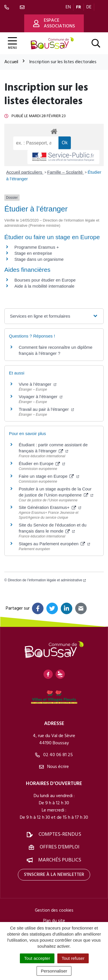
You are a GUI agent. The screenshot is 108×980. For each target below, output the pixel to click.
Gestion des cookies (54, 910)
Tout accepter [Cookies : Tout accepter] (37, 958)
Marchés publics (60, 860)
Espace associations (54, 23)
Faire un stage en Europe (49, 476)
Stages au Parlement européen (54, 544)
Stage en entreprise (33, 253)
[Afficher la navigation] (12, 43)
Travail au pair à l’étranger (46, 409)
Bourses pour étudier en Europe (45, 280)
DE (89, 7)
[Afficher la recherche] (96, 43)
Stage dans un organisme (39, 259)
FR (79, 7)
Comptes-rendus (60, 834)
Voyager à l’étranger (41, 397)
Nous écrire (54, 767)
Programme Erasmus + (37, 247)
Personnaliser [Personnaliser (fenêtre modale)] (54, 971)
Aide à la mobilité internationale (44, 286)
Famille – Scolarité (66, 172)
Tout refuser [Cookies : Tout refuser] (73, 958)
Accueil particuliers (25, 172)
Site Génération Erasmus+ (50, 507)
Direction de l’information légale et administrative (47, 580)
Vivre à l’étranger (38, 384)
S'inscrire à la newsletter (54, 875)
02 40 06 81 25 (54, 755)
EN (68, 7)
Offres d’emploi (60, 847)
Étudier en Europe (42, 463)
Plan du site (54, 921)
